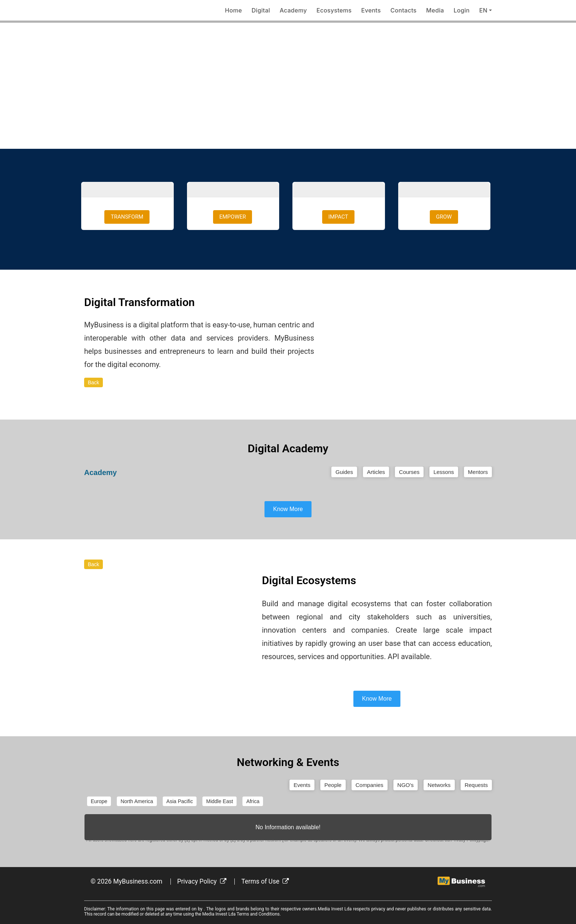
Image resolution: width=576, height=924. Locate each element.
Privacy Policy (202, 881)
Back (93, 382)
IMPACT (338, 217)
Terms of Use (265, 881)
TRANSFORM (127, 217)
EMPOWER (233, 217)
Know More (288, 509)
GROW (444, 217)
